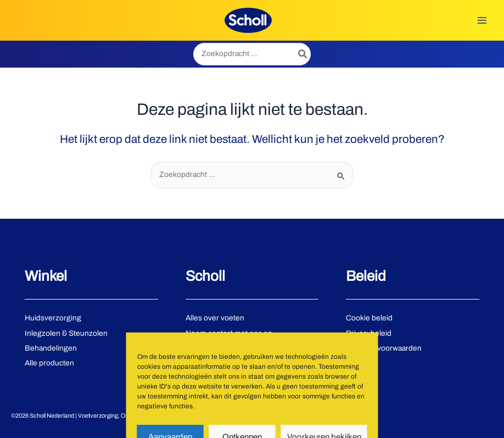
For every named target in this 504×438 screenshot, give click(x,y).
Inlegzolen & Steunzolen (66, 333)
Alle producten (49, 363)
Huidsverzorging (53, 318)
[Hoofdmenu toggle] (482, 20)
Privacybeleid (369, 333)
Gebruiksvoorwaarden (384, 348)
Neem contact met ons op (229, 333)
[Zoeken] (303, 54)
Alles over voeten (215, 318)
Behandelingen (51, 348)
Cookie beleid (369, 318)
